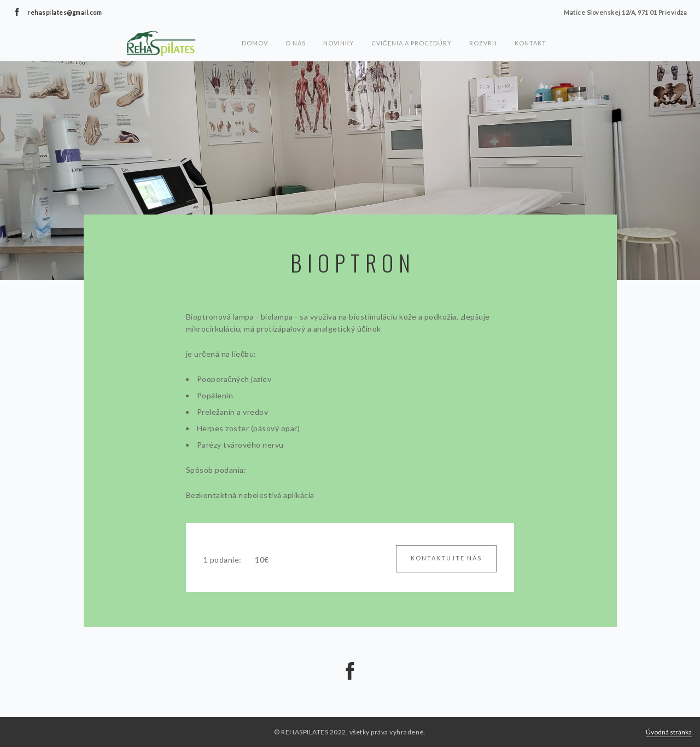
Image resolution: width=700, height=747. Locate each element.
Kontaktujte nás (446, 558)
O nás (296, 43)
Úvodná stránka (669, 732)
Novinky (339, 43)
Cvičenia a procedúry (412, 43)
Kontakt (530, 43)
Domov (255, 43)
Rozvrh (483, 43)
